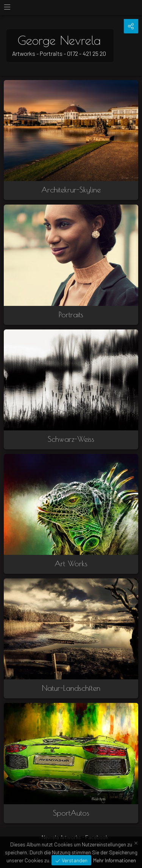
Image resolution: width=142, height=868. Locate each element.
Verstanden (74, 860)
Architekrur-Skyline (71, 190)
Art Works (71, 563)
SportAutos (71, 813)
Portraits (71, 314)
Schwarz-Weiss (71, 439)
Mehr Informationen (115, 860)
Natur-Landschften (71, 688)
